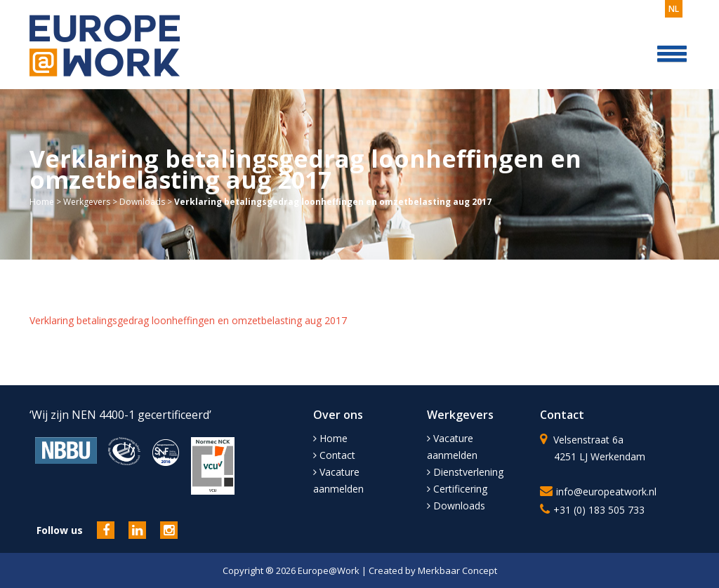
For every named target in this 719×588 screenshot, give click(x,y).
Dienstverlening (465, 472)
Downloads (142, 202)
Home (42, 202)
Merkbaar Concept (457, 570)
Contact (334, 455)
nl (674, 9)
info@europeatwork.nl (606, 492)
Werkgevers (87, 202)
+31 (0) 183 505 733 (599, 510)
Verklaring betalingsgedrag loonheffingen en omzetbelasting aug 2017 (188, 320)
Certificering (457, 489)
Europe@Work (330, 570)
